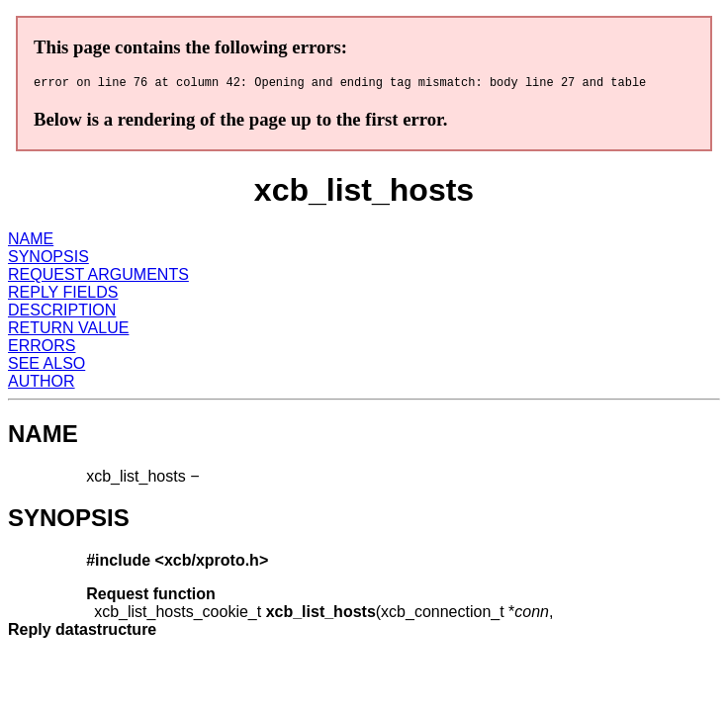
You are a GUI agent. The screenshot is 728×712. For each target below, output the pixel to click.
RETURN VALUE (68, 331)
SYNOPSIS (48, 260)
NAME (31, 242)
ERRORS (42, 349)
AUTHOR (42, 384)
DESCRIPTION (62, 313)
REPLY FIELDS (63, 295)
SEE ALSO (46, 366)
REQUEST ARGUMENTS (98, 277)
